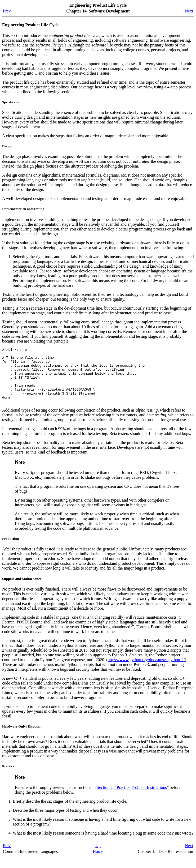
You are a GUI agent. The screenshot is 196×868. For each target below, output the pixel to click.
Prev (7, 11)
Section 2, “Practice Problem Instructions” (133, 799)
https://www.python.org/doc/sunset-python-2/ (146, 671)
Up (98, 857)
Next (189, 11)
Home (98, 863)
